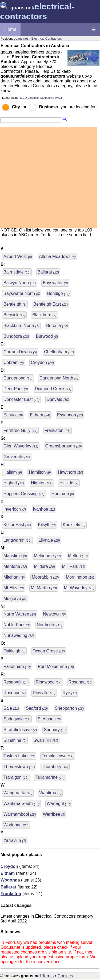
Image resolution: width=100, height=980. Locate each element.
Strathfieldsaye (20, 730)
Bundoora (16, 336)
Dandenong (18, 378)
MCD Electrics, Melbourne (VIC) (41, 98)
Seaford (37, 708)
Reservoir (16, 682)
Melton (78, 556)
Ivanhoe (44, 509)
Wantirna (50, 793)
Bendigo (59, 293)
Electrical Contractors (47, 39)
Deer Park (16, 389)
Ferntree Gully (20, 430)
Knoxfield (74, 525)
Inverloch (15, 509)
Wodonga (16, 825)
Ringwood (49, 682)
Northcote (49, 625)
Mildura (45, 566)
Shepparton (69, 708)
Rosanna (81, 682)
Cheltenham (59, 352)
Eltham (40, 415)
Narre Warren (20, 614)
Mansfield (15, 556)
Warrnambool (20, 814)
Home (10, 29)
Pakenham (17, 666)
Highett (14, 483)
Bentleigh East (51, 304)
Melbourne (47, 556)
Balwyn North (20, 283)
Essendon (70, 415)
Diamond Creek (53, 389)
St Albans (49, 719)
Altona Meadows (57, 257)
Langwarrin (17, 540)
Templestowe (57, 756)
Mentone (15, 566)
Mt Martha (44, 588)
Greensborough (64, 446)
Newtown (55, 614)
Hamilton (40, 472)
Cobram (14, 362)
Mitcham (14, 577)
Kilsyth (47, 525)
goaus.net (21, 39)
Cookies (65, 976)
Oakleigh (14, 651)
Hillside (69, 483)
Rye (70, 693)
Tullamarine (50, 777)
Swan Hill (46, 740)
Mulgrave (15, 599)
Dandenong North (59, 378)
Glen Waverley (21, 446)
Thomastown (19, 767)
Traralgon (16, 777)
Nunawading (19, 635)
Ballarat (48, 272)
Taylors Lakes (19, 756)
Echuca (13, 415)
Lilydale (49, 540)
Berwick (14, 315)
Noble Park (17, 625)
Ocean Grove (49, 651)
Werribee (54, 814)
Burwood (47, 336)
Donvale (58, 399)
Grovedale (17, 457)
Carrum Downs (20, 352)
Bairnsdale (17, 272)
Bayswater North (22, 293)
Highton (42, 483)
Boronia (57, 326)
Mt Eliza (14, 588)
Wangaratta (18, 793)
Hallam (13, 472)
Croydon (42, 362)
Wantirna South (21, 804)
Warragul (59, 804)
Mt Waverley (79, 588)
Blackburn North (21, 326)
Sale (11, 708)
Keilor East (17, 525)
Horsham (63, 494)
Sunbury (55, 730)
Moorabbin (45, 577)
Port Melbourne (56, 666)
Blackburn (44, 315)
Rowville (44, 693)
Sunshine (15, 740)
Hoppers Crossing (24, 494)
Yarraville (15, 840)
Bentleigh (15, 304)
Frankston (57, 430)
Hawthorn (70, 472)
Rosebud (15, 693)
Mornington (80, 577)
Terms (48, 976)
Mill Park (73, 566)
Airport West (18, 257)
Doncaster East (21, 399)
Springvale (17, 719)
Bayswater (55, 283)
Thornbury (55, 767)
